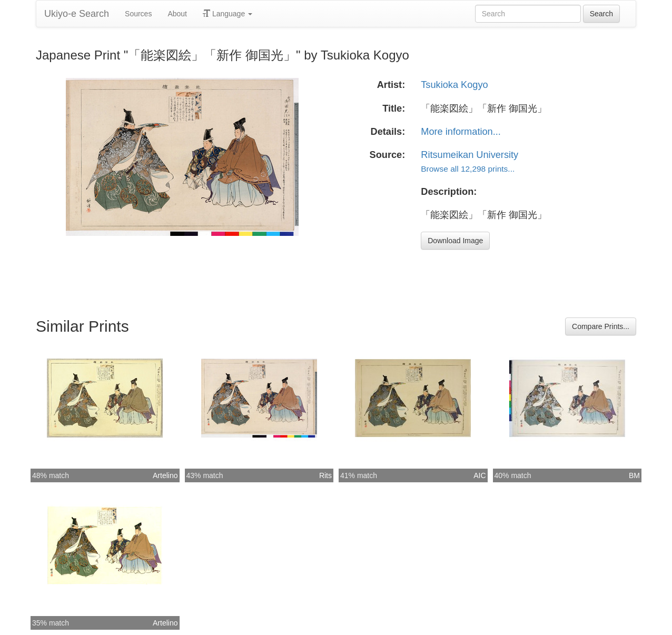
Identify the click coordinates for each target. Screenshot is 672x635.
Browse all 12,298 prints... (468, 169)
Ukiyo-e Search (77, 14)
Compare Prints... (601, 326)
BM (634, 475)
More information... (461, 132)
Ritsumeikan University (470, 155)
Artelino (165, 475)
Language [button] (228, 14)
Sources (138, 14)
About (177, 14)
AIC (480, 475)
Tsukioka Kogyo (454, 85)
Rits (325, 475)
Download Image (455, 241)
